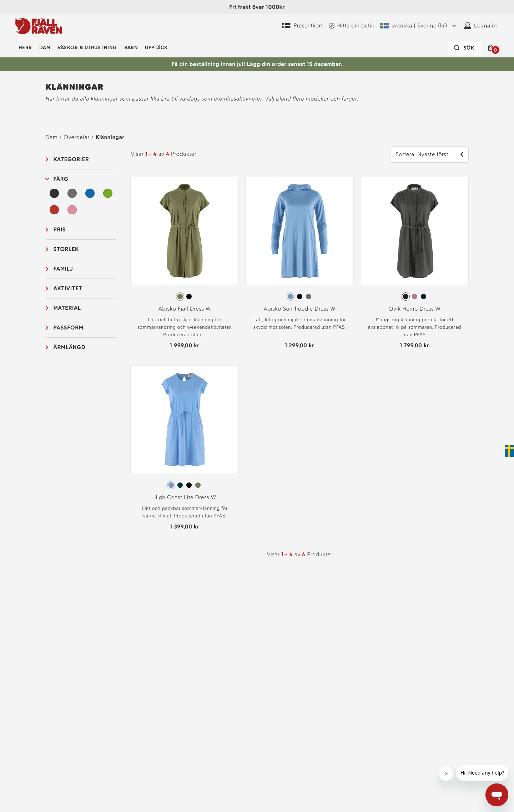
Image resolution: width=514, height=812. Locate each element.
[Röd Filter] (55, 210)
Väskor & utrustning (87, 48)
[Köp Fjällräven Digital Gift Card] (302, 26)
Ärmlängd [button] (70, 347)
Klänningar (110, 137)
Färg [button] (61, 179)
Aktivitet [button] (68, 288)
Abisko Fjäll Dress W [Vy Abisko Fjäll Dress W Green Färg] (185, 309)
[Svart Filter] (55, 193)
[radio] (180, 297)
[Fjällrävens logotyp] (39, 26)
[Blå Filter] (90, 193)
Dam (45, 48)
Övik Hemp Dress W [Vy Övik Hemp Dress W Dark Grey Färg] (415, 309)
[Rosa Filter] (72, 210)
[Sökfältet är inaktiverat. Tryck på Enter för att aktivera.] (465, 48)
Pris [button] (60, 229)
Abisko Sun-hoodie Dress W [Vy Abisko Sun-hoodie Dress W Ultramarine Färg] (300, 309)
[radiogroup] (185, 297)
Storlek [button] (66, 249)
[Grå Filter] (72, 193)
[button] (492, 48)
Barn (131, 48)
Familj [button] (63, 269)
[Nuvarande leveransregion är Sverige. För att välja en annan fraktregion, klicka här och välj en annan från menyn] (419, 26)
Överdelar (76, 137)
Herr (25, 48)
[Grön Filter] (108, 193)
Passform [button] (69, 328)
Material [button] (67, 308)
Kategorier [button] (71, 159)
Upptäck (156, 48)
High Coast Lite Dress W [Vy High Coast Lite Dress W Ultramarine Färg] (185, 497)
